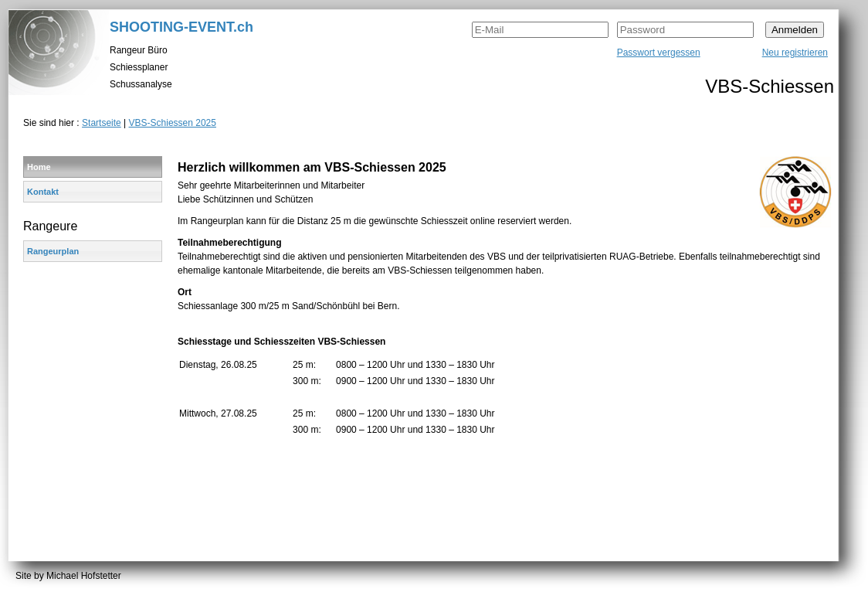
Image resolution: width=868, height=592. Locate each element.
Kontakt (43, 192)
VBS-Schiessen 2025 (173, 123)
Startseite (102, 123)
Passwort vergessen (659, 53)
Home (39, 167)
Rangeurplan (53, 251)
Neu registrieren (795, 53)
